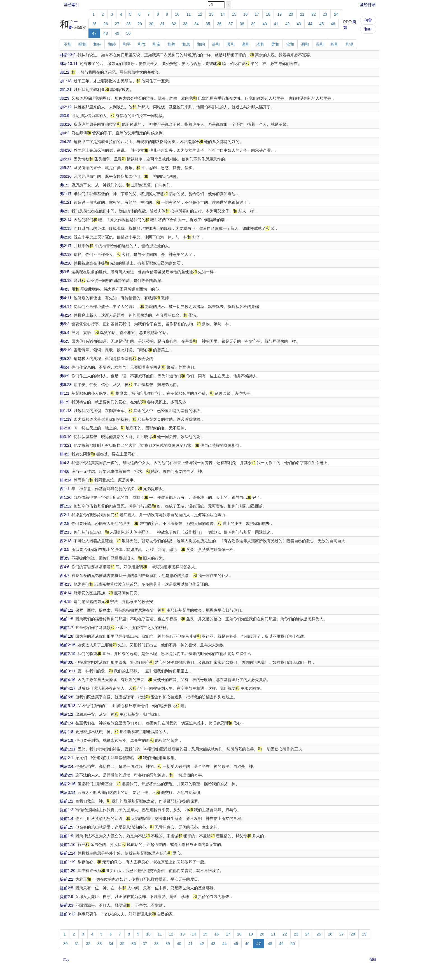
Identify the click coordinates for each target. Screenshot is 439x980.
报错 (373, 959)
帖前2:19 (68, 654)
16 (246, 14)
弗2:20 (66, 263)
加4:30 (66, 150)
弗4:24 (66, 315)
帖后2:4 (66, 766)
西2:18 (66, 541)
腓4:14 (66, 480)
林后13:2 (68, 55)
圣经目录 (368, 5)
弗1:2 (65, 185)
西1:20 (66, 497)
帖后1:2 (66, 714)
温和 (320, 44)
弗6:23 (66, 385)
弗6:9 (65, 376)
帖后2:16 (68, 784)
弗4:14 (66, 307)
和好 (368, 29)
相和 (335, 44)
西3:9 (65, 558)
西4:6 (65, 567)
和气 (142, 44)
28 (129, 24)
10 (177, 14)
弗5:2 (65, 324)
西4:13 (66, 584)
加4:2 (65, 133)
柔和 (275, 44)
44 (310, 24)
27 (117, 24)
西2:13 (66, 532)
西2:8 (65, 523)
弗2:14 (66, 220)
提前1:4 (66, 818)
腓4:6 (65, 471)
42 (288, 24)
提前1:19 (68, 862)
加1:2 (65, 72)
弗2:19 (66, 254)
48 (106, 33)
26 (106, 24)
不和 (67, 44)
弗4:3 (65, 289)
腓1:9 (65, 402)
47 (94, 33)
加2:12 (66, 107)
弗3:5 (65, 272)
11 (189, 14)
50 (129, 33)
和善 (171, 44)
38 (242, 24)
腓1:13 (66, 411)
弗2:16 (66, 237)
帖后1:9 (66, 740)
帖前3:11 (68, 671)
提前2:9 (66, 897)
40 (265, 24)
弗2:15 (66, 228)
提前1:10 (68, 845)
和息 (186, 44)
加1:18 (66, 81)
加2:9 (65, 98)
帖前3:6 (66, 662)
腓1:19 (66, 419)
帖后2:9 (66, 775)
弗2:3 (65, 211)
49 (117, 33)
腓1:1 (65, 393)
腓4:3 (65, 463)
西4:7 (65, 576)
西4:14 (66, 593)
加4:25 (66, 142)
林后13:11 (69, 64)
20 (291, 14)
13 (211, 14)
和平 (127, 44)
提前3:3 (66, 905)
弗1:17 (66, 194)
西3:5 (65, 549)
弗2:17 (66, 246)
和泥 (349, 44)
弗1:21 (66, 202)
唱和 (82, 44)
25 (94, 24)
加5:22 (66, 168)
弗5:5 (65, 341)
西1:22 (66, 506)
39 (253, 24)
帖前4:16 (68, 680)
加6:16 (66, 176)
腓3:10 (66, 437)
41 (276, 24)
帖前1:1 (66, 610)
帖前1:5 (66, 619)
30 (151, 24)
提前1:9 (66, 836)
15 (234, 14)
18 (268, 14)
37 (231, 24)
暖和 (231, 44)
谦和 (246, 44)
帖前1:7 (66, 628)
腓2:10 (66, 428)
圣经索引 (71, 5)
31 (163, 24)
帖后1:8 (66, 732)
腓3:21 (66, 445)
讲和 (216, 44)
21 (302, 14)
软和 (290, 44)
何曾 (368, 20)
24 (336, 14)
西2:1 (65, 515)
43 (299, 24)
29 (140, 24)
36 (219, 24)
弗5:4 (65, 333)
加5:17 (66, 159)
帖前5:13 (68, 706)
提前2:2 (66, 879)
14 (223, 14)
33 (185, 24)
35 (208, 24)
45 (322, 24)
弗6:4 (65, 367)
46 (333, 24)
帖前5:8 (66, 697)
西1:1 (65, 489)
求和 (260, 44)
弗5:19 (66, 350)
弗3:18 (66, 280)
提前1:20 (68, 871)
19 (279, 14)
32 (174, 24)
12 (200, 14)
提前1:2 (66, 810)
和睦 (112, 44)
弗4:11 (66, 298)
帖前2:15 (68, 645)
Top (66, 960)
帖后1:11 (68, 749)
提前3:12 (68, 914)
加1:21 (66, 90)
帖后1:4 (66, 723)
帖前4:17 (68, 688)
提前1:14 (68, 853)
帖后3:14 (68, 792)
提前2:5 (66, 888)
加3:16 (66, 124)
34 (197, 24)
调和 (305, 44)
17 (257, 14)
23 (325, 14)
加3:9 (65, 116)
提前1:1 (66, 801)
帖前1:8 (66, 636)
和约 (201, 44)
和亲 (157, 44)
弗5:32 (66, 359)
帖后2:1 (66, 758)
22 (314, 14)
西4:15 (66, 602)
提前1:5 (66, 827)
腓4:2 (65, 454)
